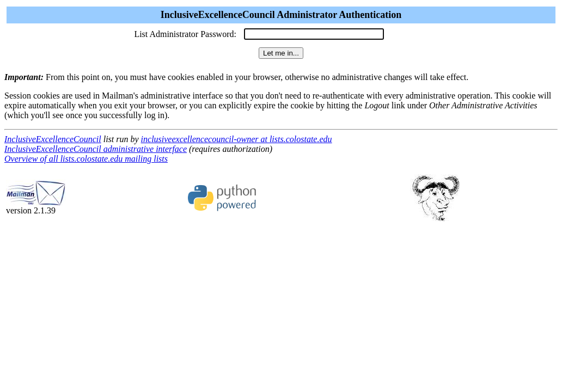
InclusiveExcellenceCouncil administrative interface (96, 149)
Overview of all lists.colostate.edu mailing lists (86, 159)
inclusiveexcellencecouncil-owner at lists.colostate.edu (237, 139)
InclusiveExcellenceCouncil (53, 139)
